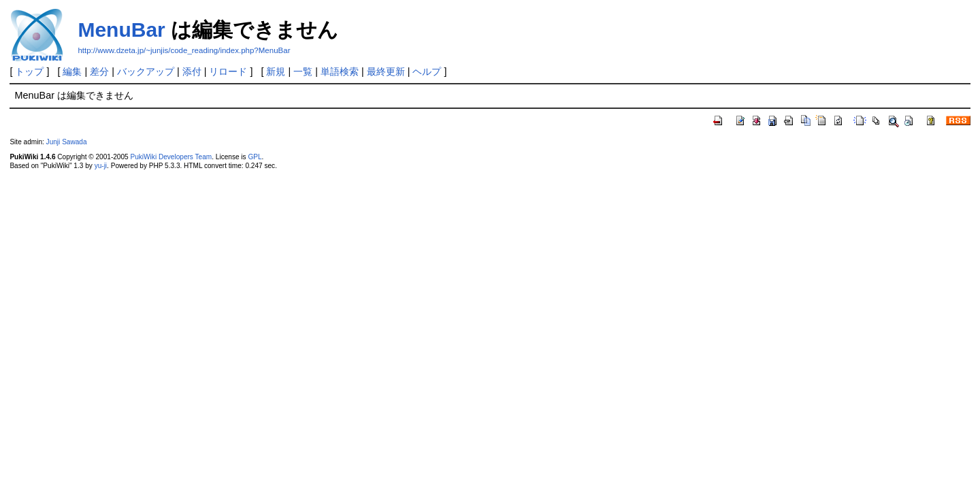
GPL (255, 157)
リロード (228, 71)
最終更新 (386, 71)
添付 (192, 71)
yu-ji (101, 166)
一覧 (303, 71)
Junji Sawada (67, 142)
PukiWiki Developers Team (171, 157)
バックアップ (146, 71)
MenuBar (121, 30)
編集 (72, 71)
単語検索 (340, 71)
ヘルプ (427, 71)
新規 (276, 71)
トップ (29, 71)
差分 (99, 71)
